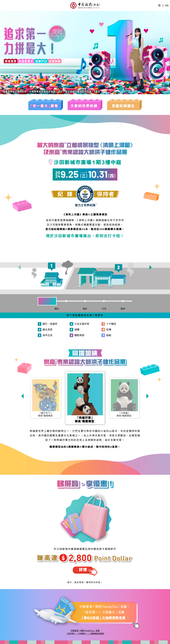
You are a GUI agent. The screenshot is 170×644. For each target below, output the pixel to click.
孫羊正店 (47, 335)
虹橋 (109, 330)
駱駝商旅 (79, 335)
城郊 (123, 309)
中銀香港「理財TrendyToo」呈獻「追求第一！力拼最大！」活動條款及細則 (85, 632)
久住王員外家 (82, 324)
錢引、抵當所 (50, 324)
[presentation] (19, 267)
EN (167, 6)
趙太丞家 (47, 330)
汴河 (104, 309)
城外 (85, 309)
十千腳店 (111, 324)
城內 (58, 309)
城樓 (77, 330)
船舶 (109, 335)
